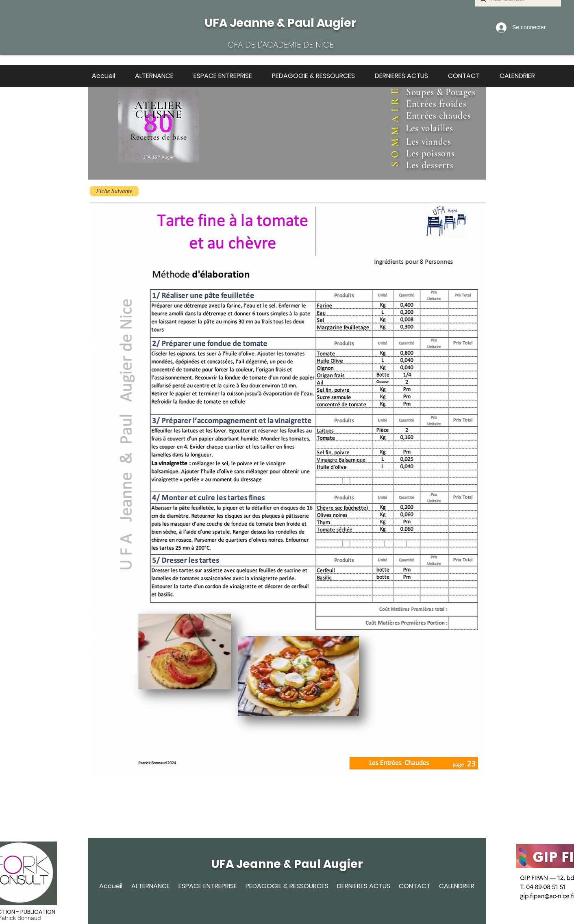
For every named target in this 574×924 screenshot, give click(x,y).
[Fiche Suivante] (114, 191)
